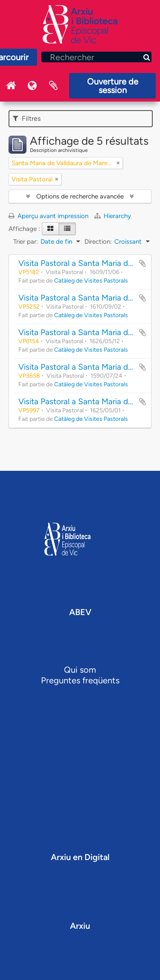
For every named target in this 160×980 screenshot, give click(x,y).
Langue (32, 86)
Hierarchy (113, 216)
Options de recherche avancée (80, 196)
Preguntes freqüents (80, 680)
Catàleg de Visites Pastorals (91, 280)
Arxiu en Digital (80, 857)
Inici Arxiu (11, 86)
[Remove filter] (118, 163)
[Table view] (67, 229)
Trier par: (26, 242)
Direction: (98, 242)
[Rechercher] (96, 57)
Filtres (27, 118)
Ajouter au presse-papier (143, 263)
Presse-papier (53, 86)
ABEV (80, 612)
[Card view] (50, 229)
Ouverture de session (113, 86)
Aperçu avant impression (48, 216)
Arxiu (80, 926)
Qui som (80, 670)
